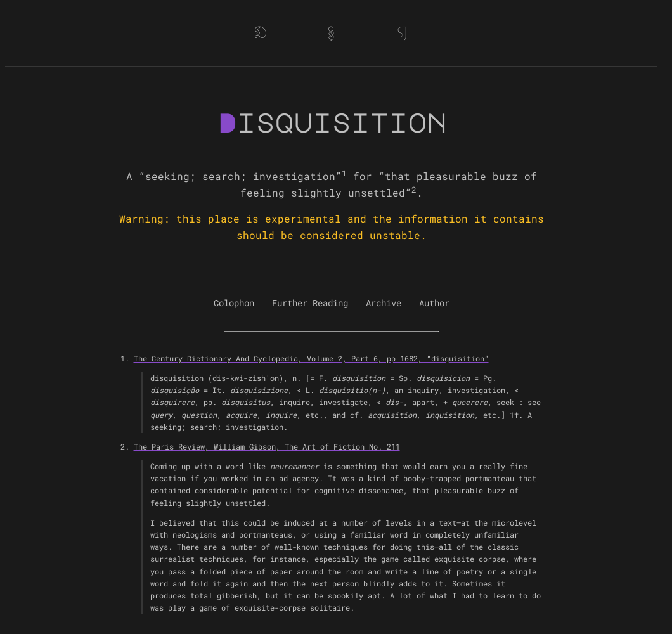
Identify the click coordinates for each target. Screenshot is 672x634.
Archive (384, 303)
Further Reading (310, 303)
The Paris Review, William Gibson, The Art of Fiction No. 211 (267, 446)
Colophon (234, 303)
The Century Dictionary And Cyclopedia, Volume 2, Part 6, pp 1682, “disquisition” (311, 358)
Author (434, 303)
